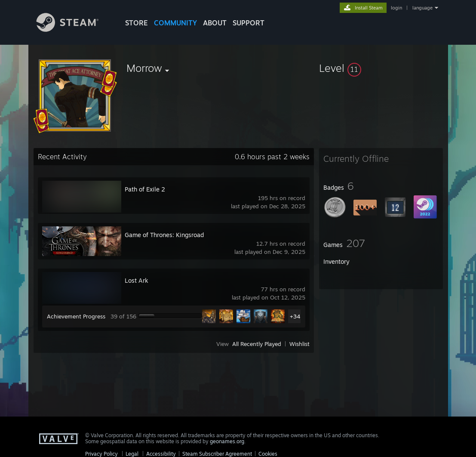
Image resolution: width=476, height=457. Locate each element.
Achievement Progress (76, 316)
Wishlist (299, 344)
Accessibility (161, 454)
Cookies (268, 454)
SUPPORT (249, 23)
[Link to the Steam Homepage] (74, 29)
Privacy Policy (101, 454)
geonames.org (227, 441)
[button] (381, 68)
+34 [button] (295, 316)
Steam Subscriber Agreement (217, 454)
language (422, 8)
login (396, 8)
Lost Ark (137, 280)
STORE (137, 23)
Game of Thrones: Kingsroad (164, 235)
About (215, 23)
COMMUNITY (175, 23)
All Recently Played (257, 344)
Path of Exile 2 (145, 189)
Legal (132, 454)
